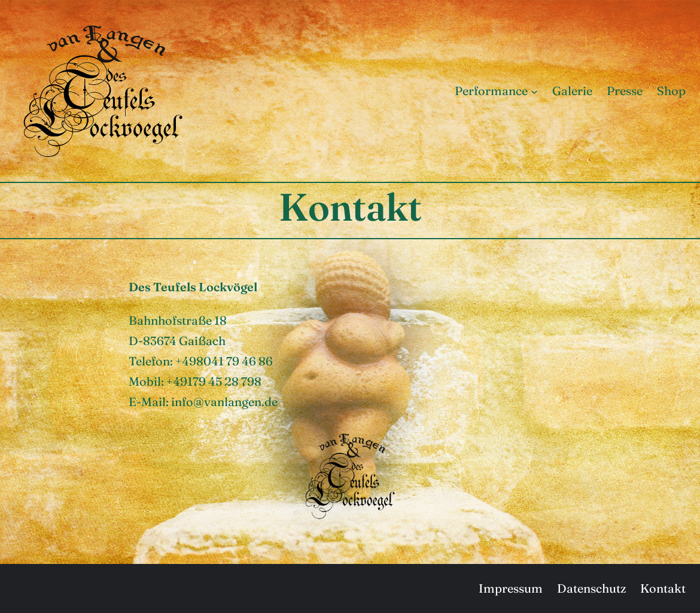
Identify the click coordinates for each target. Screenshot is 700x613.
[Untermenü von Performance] (534, 91)
